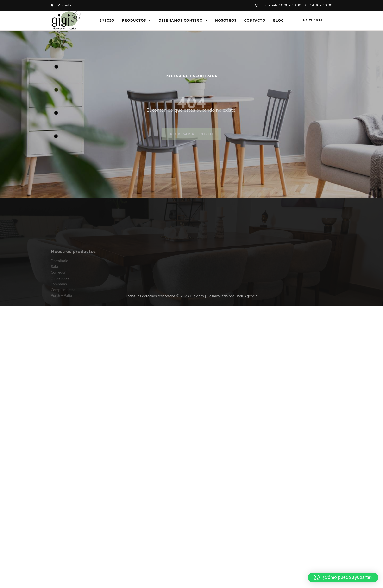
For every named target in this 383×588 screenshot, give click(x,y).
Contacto (255, 20)
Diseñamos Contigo (183, 20)
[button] (343, 577)
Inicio (107, 20)
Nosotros (226, 20)
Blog (279, 20)
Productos (137, 20)
